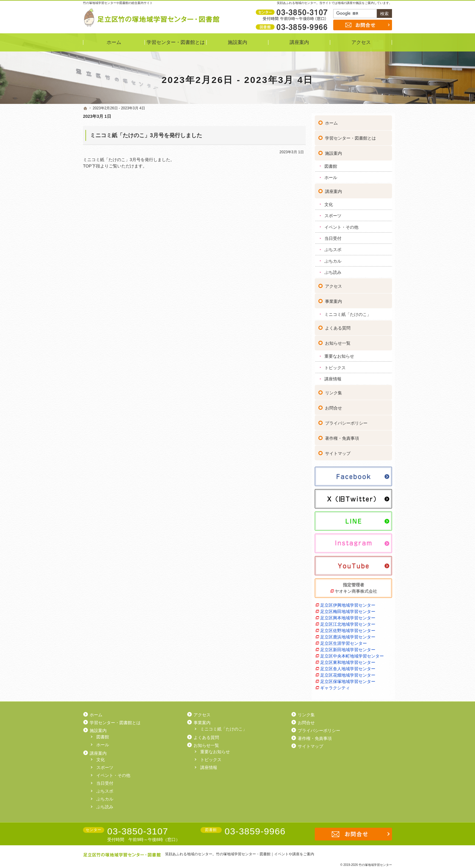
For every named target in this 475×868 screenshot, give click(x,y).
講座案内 (334, 189)
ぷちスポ (333, 247)
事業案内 (334, 299)
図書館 (331, 164)
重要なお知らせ (339, 354)
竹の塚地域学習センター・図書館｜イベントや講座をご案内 (265, 854)
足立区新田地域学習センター (348, 648)
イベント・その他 (341, 225)
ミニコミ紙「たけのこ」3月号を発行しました (146, 135)
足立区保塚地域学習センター (348, 679)
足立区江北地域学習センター (348, 622)
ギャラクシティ (335, 686)
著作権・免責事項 (342, 436)
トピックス (335, 365)
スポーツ (333, 214)
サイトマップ (338, 451)
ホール (331, 175)
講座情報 (333, 377)
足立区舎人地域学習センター (348, 667)
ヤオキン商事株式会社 (356, 589)
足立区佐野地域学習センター (348, 628)
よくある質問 (338, 326)
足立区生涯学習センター (344, 641)
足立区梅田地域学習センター (348, 609)
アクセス (334, 284)
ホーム (331, 121)
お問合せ (334, 406)
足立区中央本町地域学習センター (352, 654)
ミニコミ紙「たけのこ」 (348, 312)
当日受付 (333, 236)
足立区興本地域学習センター (348, 616)
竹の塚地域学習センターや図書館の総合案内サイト (118, 3)
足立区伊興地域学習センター (348, 603)
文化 (329, 202)
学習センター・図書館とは (350, 136)
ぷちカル (333, 259)
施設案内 (334, 151)
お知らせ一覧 (338, 341)
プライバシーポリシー (346, 421)
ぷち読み (333, 270)
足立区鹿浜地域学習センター (348, 635)
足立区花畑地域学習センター (348, 673)
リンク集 (334, 391)
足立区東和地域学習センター (348, 660)
